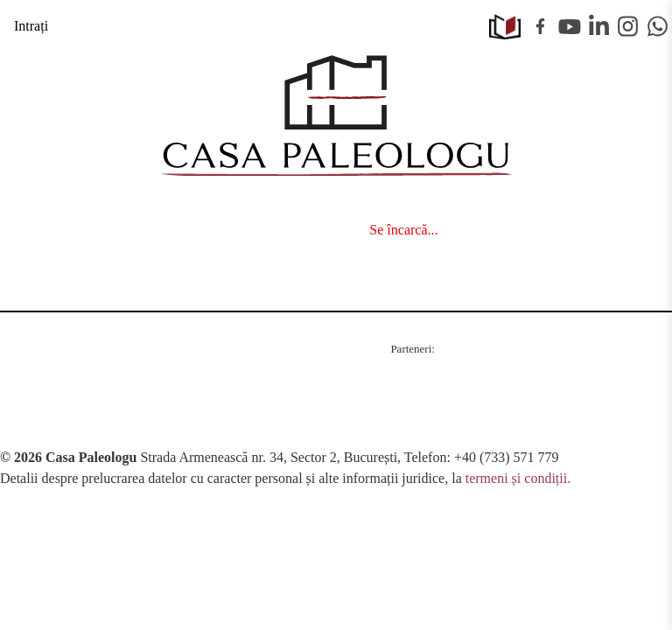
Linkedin (599, 26)
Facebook (541, 26)
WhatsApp (658, 26)
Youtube (570, 26)
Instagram (628, 26)
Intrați (31, 26)
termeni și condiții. (518, 478)
